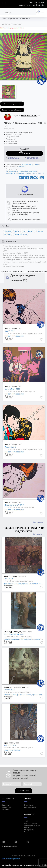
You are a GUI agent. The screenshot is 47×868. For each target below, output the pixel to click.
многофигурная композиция (27, 171)
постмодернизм (34, 164)
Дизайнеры (6, 809)
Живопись (25, 19)
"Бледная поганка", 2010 (14, 505)
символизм (33, 584)
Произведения (14, 19)
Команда (27, 828)
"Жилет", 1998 (9, 690)
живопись (22, 167)
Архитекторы (6, 807)
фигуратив (15, 639)
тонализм (43, 695)
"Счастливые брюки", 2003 (14, 634)
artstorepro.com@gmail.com (11, 859)
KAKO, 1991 (8, 579)
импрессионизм (10, 695)
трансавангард (9, 584)
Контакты (28, 832)
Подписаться (23, 791)
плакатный (20, 173)
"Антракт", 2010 (10, 745)
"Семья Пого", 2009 (12, 389)
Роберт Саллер (29, 116)
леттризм (42, 584)
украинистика (30, 173)
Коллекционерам (30, 807)
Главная (4, 19)
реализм (7, 639)
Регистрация (40, 2)
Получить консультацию (8, 846)
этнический (40, 173)
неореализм (8, 750)
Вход (31, 2)
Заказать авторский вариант (12, 110)
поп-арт (25, 164)
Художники (6, 805)
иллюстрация (11, 173)
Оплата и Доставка (31, 823)
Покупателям (29, 805)
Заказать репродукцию (12, 104)
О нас (26, 821)
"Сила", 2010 (10, 331)
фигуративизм (11, 171)
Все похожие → (38, 534)
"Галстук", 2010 (10, 447)
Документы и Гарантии (32, 825)
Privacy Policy (29, 830)
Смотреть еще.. (38, 522)
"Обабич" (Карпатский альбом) (12, 24)
